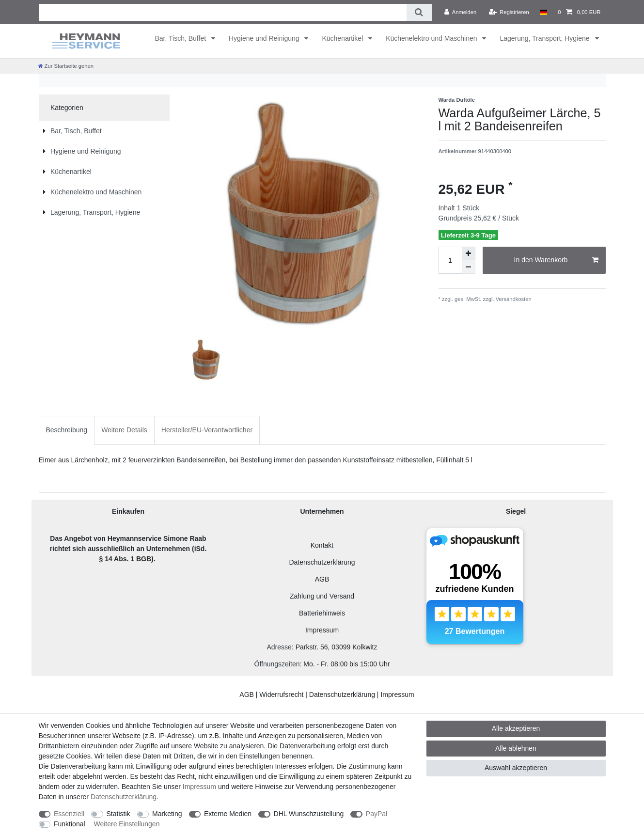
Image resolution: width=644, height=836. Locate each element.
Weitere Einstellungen (126, 824)
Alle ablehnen (516, 748)
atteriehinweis (324, 613)
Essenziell (69, 814)
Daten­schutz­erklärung (124, 797)
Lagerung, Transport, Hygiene (545, 38)
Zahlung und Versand (322, 596)
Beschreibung (67, 430)
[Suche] (419, 12)
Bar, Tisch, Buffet (181, 38)
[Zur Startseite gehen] (66, 66)
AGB (322, 579)
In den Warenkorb (556, 260)
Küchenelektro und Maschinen (432, 38)
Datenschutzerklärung (322, 562)
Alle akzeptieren (516, 728)
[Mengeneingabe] (450, 260)
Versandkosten (513, 299)
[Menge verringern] (469, 267)
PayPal (377, 814)
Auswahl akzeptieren (516, 768)
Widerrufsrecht (281, 694)
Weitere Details (124, 430)
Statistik (118, 814)
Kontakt (322, 545)
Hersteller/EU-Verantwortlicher (207, 430)
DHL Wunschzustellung (309, 814)
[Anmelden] (461, 12)
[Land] (543, 12)
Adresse (279, 647)
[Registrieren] (509, 12)
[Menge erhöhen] (469, 253)
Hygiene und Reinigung (265, 38)
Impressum (322, 630)
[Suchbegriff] (223, 12)
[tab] (67, 430)
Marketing (167, 814)
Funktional (70, 824)
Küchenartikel (343, 38)
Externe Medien (228, 814)
